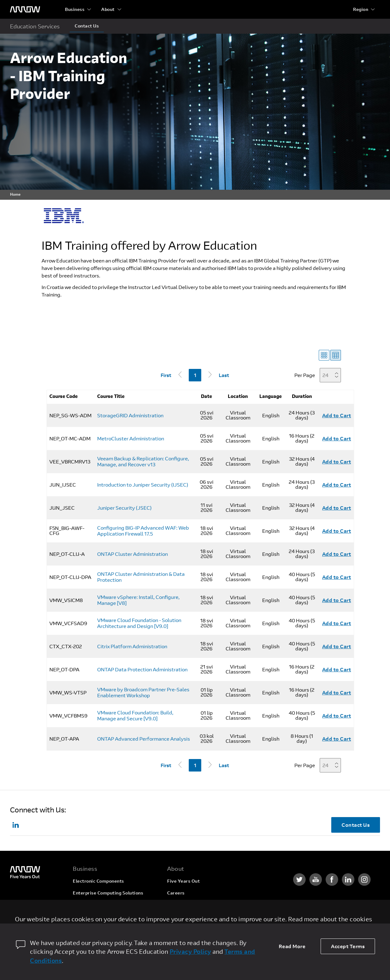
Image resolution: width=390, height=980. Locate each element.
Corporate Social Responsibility (202, 905)
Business (75, 9)
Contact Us (87, 26)
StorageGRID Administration (130, 415)
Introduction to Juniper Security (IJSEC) (143, 485)
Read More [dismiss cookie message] (292, 946)
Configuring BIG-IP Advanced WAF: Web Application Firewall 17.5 (143, 531)
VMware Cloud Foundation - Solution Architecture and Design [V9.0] (139, 623)
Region (361, 9)
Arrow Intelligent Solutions (103, 905)
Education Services (35, 26)
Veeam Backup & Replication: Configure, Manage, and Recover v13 (143, 461)
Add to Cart (337, 415)
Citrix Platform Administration (132, 646)
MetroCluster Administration (131, 439)
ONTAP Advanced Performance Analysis (144, 739)
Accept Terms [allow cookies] (348, 946)
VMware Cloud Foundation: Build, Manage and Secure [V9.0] (135, 715)
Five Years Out (183, 881)
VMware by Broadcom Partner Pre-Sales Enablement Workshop (143, 692)
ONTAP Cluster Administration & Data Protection (141, 577)
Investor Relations (187, 916)
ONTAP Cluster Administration (132, 554)
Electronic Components (98, 881)
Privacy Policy (190, 951)
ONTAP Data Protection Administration (142, 669)
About (108, 9)
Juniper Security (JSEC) (124, 508)
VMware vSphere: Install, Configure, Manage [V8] (138, 600)
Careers (176, 893)
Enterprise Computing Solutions (108, 893)
